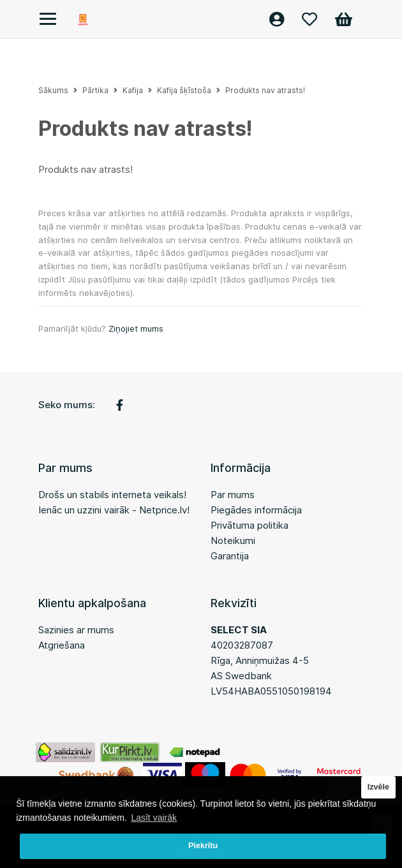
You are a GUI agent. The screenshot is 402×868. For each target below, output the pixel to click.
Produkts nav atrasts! (265, 90)
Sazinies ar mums (76, 630)
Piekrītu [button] (203, 846)
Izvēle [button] (378, 787)
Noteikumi (233, 541)
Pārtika (95, 90)
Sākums (53, 90)
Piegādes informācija (256, 510)
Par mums (233, 495)
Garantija (230, 556)
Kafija (133, 90)
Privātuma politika (249, 525)
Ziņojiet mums (136, 328)
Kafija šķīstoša (184, 90)
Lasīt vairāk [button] (154, 818)
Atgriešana (62, 645)
